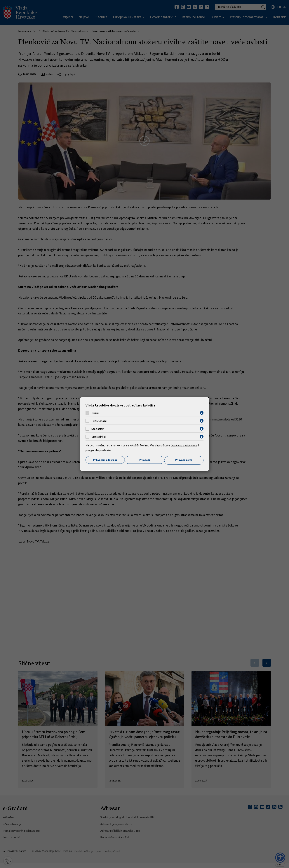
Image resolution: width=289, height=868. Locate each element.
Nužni (95, 413)
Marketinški (99, 436)
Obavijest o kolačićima (184, 445)
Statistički (98, 429)
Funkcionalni (99, 421)
